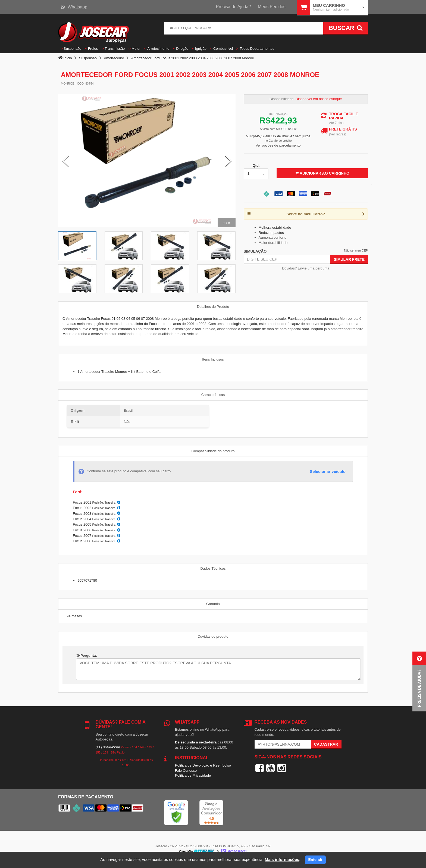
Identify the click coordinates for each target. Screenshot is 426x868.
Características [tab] (213, 395)
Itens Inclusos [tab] (213, 359)
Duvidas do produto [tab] (213, 636)
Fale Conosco (186, 771)
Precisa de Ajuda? (234, 7)
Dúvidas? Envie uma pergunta (306, 268)
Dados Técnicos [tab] (213, 568)
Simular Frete (349, 259)
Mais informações (282, 859)
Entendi (315, 860)
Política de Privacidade (193, 775)
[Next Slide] (228, 161)
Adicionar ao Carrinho (322, 173)
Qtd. (256, 165)
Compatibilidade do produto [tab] (213, 451)
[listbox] (256, 174)
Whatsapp (74, 7)
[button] (419, 682)
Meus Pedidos (272, 7)
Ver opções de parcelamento (278, 145)
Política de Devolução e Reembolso (203, 765)
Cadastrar (326, 744)
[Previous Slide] (65, 161)
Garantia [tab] (213, 604)
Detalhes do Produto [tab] (213, 307)
